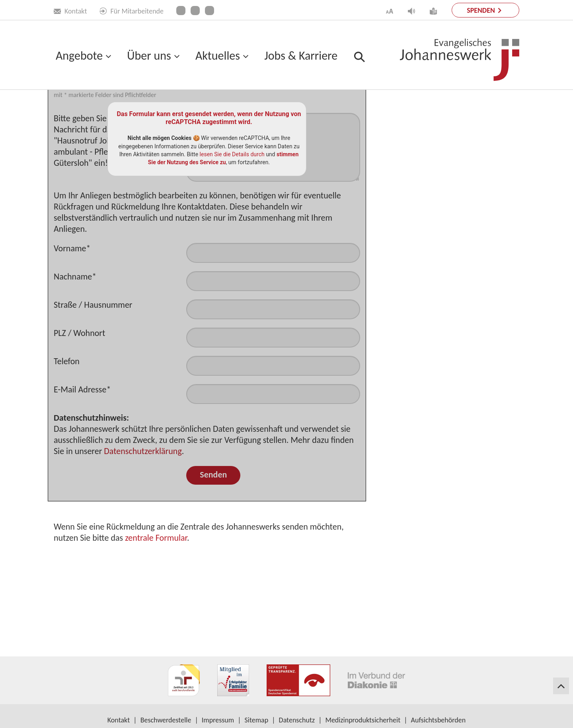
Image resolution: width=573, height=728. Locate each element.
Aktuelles (218, 55)
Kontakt (70, 11)
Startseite (68, 108)
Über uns (149, 55)
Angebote (79, 55)
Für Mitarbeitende (132, 11)
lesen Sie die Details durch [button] (232, 223)
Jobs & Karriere (301, 55)
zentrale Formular (156, 607)
